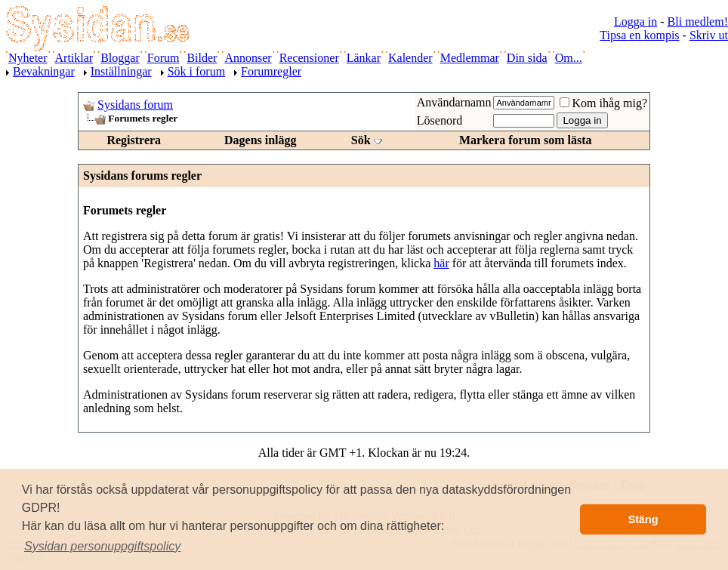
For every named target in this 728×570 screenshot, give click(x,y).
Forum (163, 58)
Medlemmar (470, 58)
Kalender (410, 58)
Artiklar (74, 58)
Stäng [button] (643, 519)
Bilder (202, 58)
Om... (569, 58)
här (441, 263)
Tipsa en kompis (639, 35)
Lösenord (440, 120)
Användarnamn (454, 102)
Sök (361, 140)
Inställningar (121, 71)
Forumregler (271, 71)
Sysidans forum (135, 105)
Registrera (134, 140)
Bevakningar (44, 71)
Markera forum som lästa (526, 140)
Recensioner (309, 58)
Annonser (248, 58)
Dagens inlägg (261, 140)
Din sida (527, 58)
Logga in (635, 22)
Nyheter (28, 58)
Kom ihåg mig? (603, 103)
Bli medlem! (698, 22)
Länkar (364, 58)
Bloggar (120, 58)
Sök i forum (196, 71)
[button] (103, 547)
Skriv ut (709, 35)
